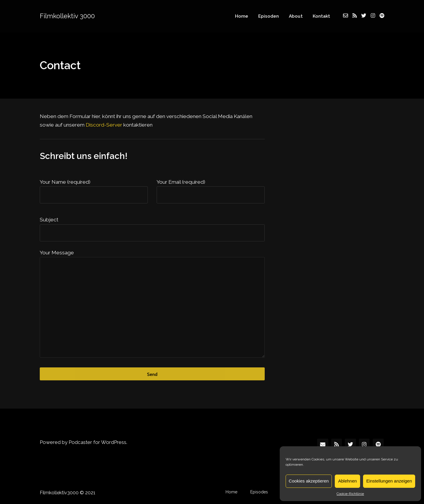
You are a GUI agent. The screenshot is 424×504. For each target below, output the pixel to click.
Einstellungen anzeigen (389, 481)
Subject (49, 220)
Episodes (259, 492)
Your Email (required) (181, 182)
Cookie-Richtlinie (350, 494)
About (296, 16)
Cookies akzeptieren (309, 481)
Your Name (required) (65, 182)
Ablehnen (347, 481)
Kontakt (321, 16)
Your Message (57, 253)
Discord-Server (104, 125)
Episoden (269, 16)
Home (242, 16)
